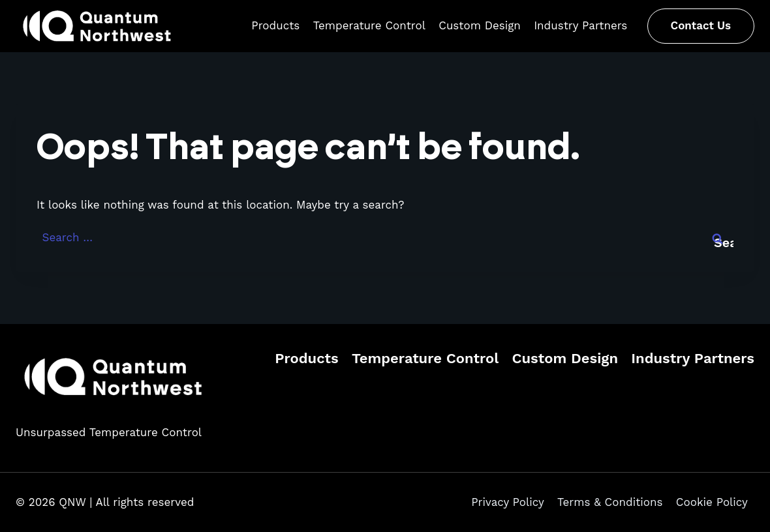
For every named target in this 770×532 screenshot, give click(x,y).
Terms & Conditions (610, 502)
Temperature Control (369, 25)
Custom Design (480, 25)
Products (275, 25)
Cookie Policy (712, 502)
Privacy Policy (508, 502)
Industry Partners (580, 25)
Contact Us (701, 25)
